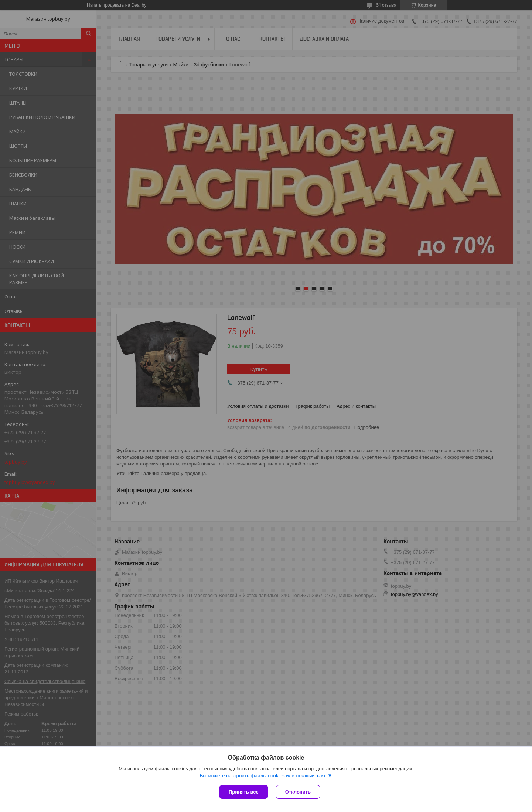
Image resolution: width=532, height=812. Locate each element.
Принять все (244, 792)
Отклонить (298, 792)
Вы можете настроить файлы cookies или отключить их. (263, 776)
